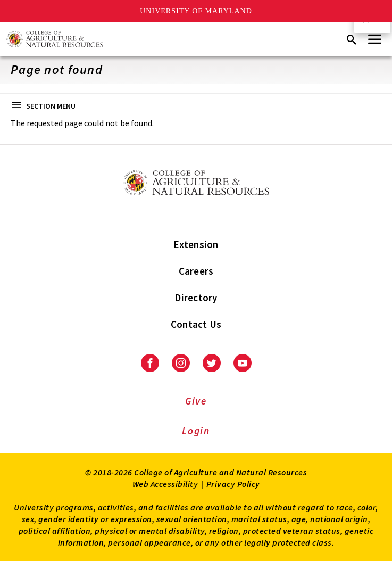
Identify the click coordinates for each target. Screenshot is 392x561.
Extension (196, 244)
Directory (196, 298)
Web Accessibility (165, 484)
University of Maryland (196, 11)
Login (196, 431)
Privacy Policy (233, 484)
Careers (196, 271)
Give (196, 401)
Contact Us (196, 324)
